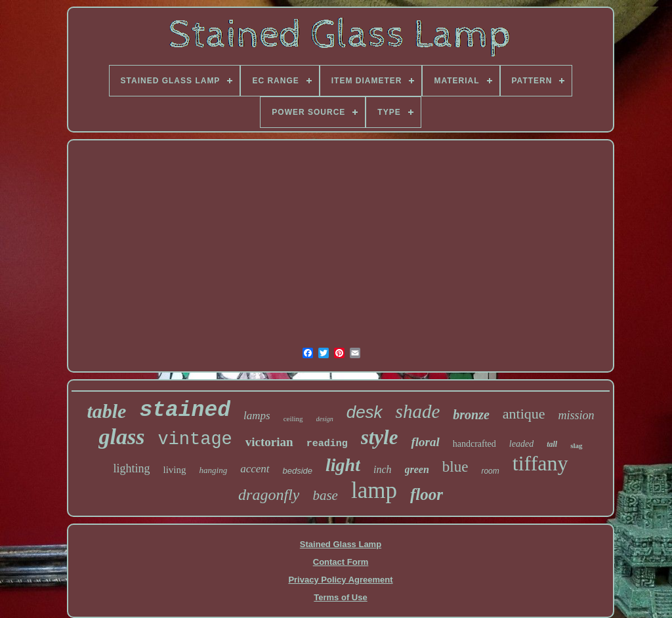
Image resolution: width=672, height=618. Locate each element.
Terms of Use (340, 597)
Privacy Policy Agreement (340, 580)
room (490, 471)
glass (121, 437)
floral (425, 442)
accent (255, 469)
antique (524, 414)
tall (552, 444)
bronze (471, 415)
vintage (195, 440)
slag (576, 445)
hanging (214, 470)
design (325, 419)
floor (427, 494)
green (417, 469)
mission (577, 415)
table (106, 411)
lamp (374, 490)
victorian (269, 442)
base (325, 495)
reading (327, 444)
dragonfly (269, 495)
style (380, 437)
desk (365, 412)
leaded (521, 444)
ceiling (293, 419)
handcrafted (474, 444)
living (175, 470)
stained (185, 410)
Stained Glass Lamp (341, 544)
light (343, 465)
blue (455, 467)
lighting (131, 468)
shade (418, 411)
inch (383, 469)
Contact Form (341, 562)
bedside (298, 471)
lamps (257, 416)
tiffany (540, 463)
